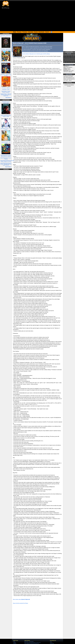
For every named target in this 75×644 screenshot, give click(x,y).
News (14, 642)
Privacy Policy (52, 643)
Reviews (19, 32)
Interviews (31, 32)
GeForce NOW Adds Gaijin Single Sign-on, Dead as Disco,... (33, 643)
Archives (15, 643)
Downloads (41, 32)
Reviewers (15, 643)
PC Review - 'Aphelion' (6, 88)
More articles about (21, 599)
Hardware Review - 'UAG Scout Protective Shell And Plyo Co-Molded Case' (6, 95)
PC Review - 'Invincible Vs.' (6, 62)
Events (36, 32)
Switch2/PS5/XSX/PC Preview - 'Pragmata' (6, 158)
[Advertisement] (37, 20)
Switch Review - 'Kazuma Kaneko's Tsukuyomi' (6, 92)
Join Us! (51, 643)
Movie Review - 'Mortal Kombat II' (29, 642)
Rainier (15, 45)
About (51, 642)
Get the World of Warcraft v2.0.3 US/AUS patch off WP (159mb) (36, 54)
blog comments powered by (20, 603)
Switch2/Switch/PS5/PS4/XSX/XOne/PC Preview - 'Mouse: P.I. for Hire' (7, 161)
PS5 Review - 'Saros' (6, 90)
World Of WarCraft (69, 65)
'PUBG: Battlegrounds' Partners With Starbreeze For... (32, 643)
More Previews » (8, 167)
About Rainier (69, 74)
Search (47, 32)
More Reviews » (9, 98)
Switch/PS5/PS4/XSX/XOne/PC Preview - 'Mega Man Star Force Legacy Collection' (6, 164)
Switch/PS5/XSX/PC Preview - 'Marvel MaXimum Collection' (6, 156)
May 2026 (69, 54)
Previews (25, 32)
